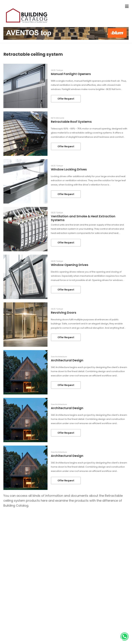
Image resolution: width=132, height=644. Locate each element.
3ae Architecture (59, 357)
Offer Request (66, 99)
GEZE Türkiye (57, 70)
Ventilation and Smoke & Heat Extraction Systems (83, 218)
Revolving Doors (64, 313)
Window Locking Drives (69, 169)
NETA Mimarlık (58, 118)
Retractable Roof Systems (71, 122)
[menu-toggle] (127, 6)
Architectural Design (67, 360)
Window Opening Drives (70, 265)
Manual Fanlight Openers (71, 74)
